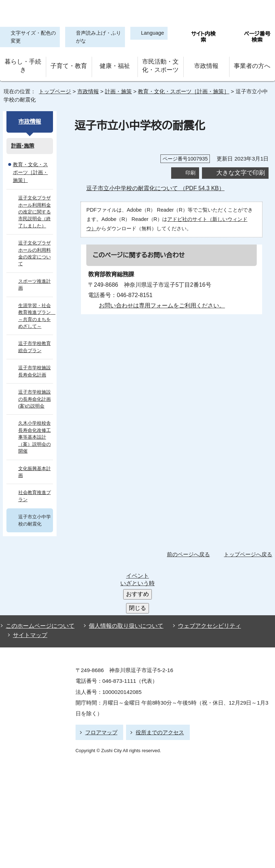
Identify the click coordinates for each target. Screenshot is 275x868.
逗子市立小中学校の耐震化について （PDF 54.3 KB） (159, 184)
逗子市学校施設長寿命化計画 (35, 360)
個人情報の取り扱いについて (123, 564)
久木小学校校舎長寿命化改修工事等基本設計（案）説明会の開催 (35, 426)
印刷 (190, 169)
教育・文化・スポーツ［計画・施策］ (177, 88)
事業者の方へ (252, 64)
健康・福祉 (115, 64)
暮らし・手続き (23, 64)
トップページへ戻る (249, 543)
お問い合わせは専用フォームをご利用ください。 (159, 301)
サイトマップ (28, 572)
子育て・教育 (69, 64)
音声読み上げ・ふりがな (94, 37)
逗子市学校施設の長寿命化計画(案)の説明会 (35, 388)
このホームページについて (38, 564)
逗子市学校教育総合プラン (35, 335)
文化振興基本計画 (35, 460)
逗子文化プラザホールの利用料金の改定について (35, 242)
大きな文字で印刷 (241, 169)
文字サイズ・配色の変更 (32, 37)
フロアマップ (100, 667)
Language (149, 33)
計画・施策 (117, 88)
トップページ (52, 88)
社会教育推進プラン (35, 484)
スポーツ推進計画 (34, 273)
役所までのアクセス (157, 667)
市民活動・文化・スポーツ (160, 64)
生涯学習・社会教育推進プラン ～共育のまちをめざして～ (36, 304)
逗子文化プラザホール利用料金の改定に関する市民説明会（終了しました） (34, 200)
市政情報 (206, 64)
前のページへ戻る (190, 543)
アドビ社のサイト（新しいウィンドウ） (198, 215)
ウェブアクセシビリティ (203, 564)
